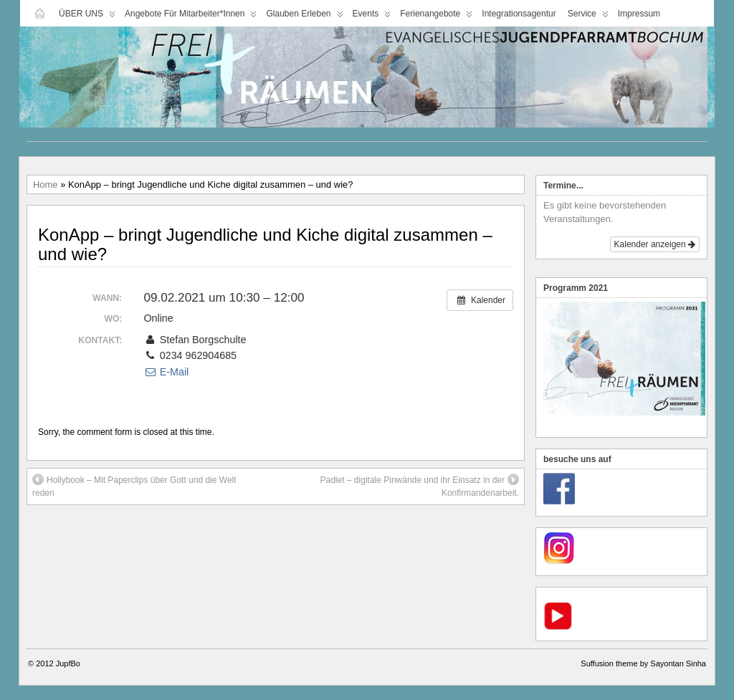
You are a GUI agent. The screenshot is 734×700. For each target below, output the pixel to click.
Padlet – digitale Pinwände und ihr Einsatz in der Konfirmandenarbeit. (420, 486)
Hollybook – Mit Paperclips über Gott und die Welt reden (134, 486)
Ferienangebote (436, 17)
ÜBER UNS (87, 17)
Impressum (639, 14)
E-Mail (166, 372)
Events (372, 17)
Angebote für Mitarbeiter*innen (191, 17)
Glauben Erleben (304, 17)
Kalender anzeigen (655, 244)
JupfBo (68, 663)
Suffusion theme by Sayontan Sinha (643, 663)
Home (46, 184)
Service (588, 17)
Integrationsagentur (519, 14)
